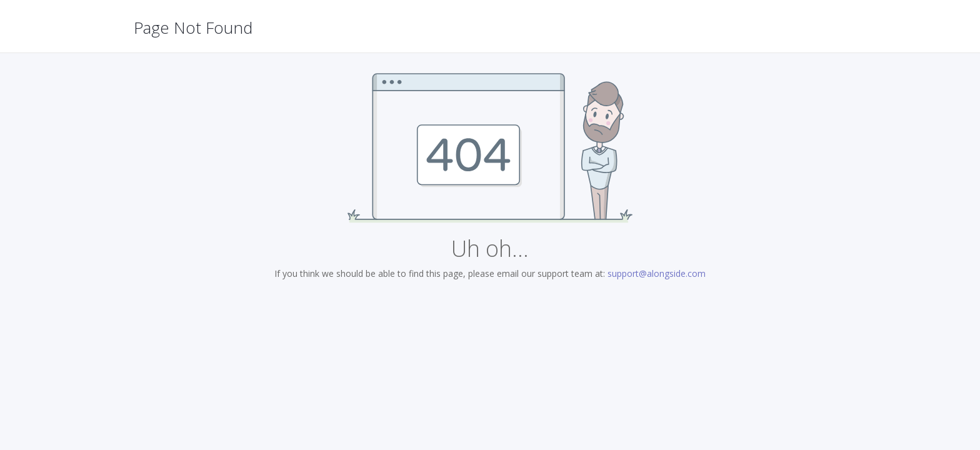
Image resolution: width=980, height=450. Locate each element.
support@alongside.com (657, 273)
